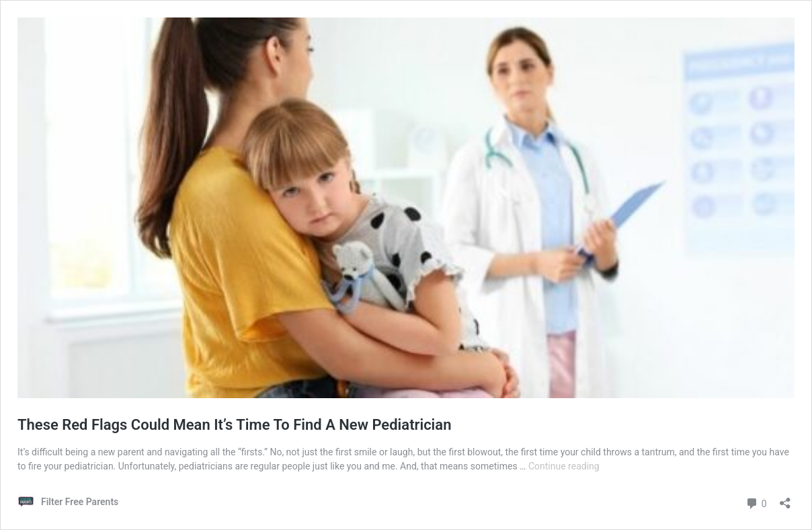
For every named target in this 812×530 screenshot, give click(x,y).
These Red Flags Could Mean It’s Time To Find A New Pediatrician (234, 425)
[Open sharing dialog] (785, 499)
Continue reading (564, 466)
